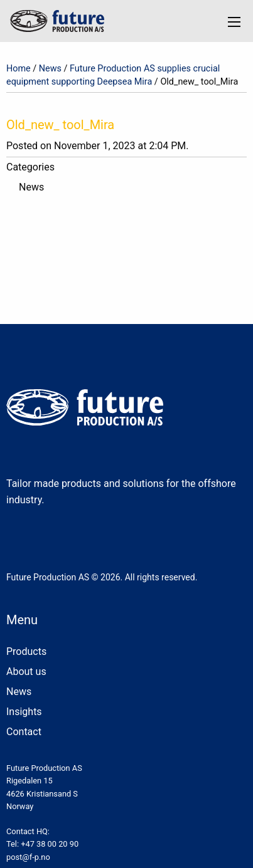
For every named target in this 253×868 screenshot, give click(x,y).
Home (19, 69)
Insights (24, 712)
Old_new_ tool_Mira (60, 125)
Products (26, 651)
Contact (24, 732)
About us (26, 672)
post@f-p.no (28, 857)
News (50, 69)
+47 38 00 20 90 (50, 844)
